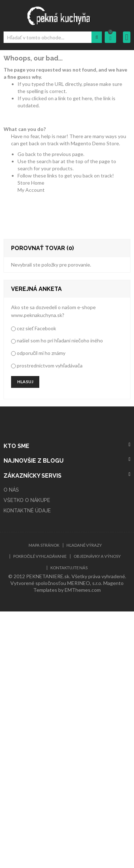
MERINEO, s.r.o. (85, 583)
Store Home (31, 183)
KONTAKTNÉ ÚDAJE (27, 511)
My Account (31, 190)
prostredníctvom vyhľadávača (50, 365)
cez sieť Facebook (36, 328)
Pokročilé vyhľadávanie (40, 556)
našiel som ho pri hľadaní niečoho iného (60, 340)
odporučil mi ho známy (41, 353)
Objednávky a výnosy (97, 556)
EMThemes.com (83, 590)
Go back (27, 154)
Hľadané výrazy (84, 545)
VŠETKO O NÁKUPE (27, 500)
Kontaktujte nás (69, 568)
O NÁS (11, 490)
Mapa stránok (44, 545)
